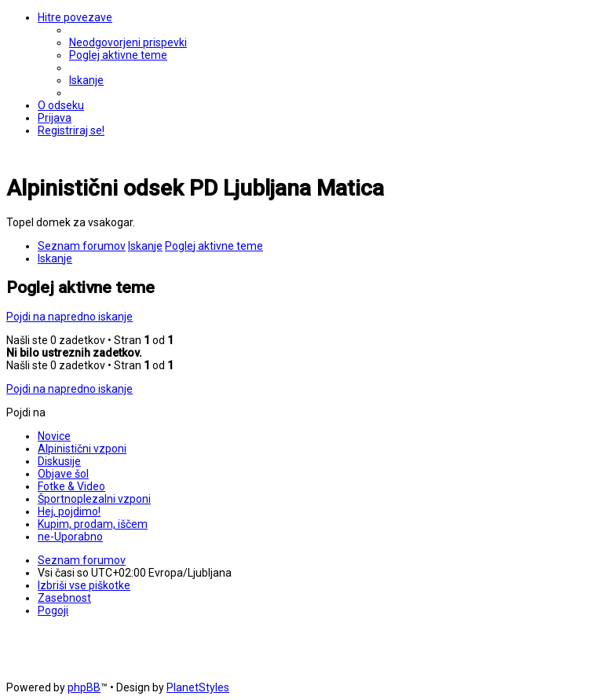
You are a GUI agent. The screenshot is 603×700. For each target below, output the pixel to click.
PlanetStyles (198, 687)
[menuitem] (128, 42)
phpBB (84, 687)
